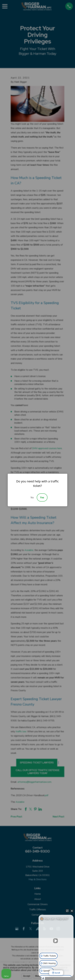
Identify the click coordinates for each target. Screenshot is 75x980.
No (32, 497)
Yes (42, 497)
